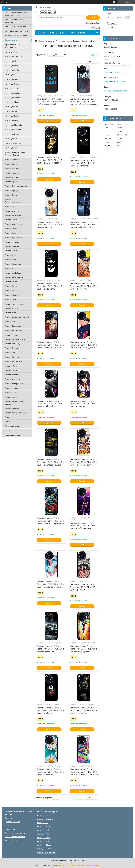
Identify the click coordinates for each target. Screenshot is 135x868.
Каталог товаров (12, 840)
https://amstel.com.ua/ (113, 72)
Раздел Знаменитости (14, 242)
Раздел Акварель (12, 308)
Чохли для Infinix (12, 116)
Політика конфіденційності (89, 865)
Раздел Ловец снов (13, 326)
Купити (49, 120)
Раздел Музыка (11, 173)
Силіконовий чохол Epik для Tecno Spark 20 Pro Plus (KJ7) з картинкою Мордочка (83, 163)
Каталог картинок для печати (17, 833)
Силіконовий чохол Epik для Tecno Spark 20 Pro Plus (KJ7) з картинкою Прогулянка (83, 649)
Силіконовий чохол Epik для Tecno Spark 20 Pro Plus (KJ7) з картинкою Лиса (50, 225)
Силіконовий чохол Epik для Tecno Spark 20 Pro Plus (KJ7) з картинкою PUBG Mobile (83, 225)
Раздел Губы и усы (13, 379)
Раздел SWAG (11, 366)
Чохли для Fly (11, 148)
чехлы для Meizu (44, 838)
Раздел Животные (12, 168)
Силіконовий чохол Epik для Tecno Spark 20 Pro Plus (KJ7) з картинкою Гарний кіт (50, 404)
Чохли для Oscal (12, 134)
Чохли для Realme (13, 93)
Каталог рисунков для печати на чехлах (14, 21)
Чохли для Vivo (11, 120)
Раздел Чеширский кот (14, 384)
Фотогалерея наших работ (16, 36)
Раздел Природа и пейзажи (17, 186)
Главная (41, 33)
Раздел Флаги (11, 195)
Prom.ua (81, 860)
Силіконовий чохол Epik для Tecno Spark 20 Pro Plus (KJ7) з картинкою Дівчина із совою (50, 584)
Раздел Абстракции (13, 215)
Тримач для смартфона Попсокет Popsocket (15, 154)
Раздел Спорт (11, 260)
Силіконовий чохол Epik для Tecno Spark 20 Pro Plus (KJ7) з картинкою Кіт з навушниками (50, 521)
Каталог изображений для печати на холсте (16, 14)
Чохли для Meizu (12, 79)
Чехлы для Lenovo (13, 52)
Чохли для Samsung (13, 56)
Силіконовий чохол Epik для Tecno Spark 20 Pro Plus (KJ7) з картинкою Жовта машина (50, 462)
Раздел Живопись (12, 268)
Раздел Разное (11, 291)
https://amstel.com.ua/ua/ (114, 81)
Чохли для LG (11, 61)
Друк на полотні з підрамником (12, 46)
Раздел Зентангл (12, 388)
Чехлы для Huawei (13, 102)
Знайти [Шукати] (93, 18)
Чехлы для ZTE (11, 88)
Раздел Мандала (12, 408)
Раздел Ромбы (11, 370)
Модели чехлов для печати (17, 31)
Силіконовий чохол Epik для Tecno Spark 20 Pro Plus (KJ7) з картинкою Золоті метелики (50, 160)
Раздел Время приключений (17, 317)
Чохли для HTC (11, 75)
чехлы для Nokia (44, 830)
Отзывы (8, 422)
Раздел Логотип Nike (14, 330)
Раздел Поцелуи (12, 348)
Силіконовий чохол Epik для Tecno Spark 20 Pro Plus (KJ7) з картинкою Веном (50, 710)
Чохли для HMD (12, 139)
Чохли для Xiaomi (12, 84)
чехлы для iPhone (44, 845)
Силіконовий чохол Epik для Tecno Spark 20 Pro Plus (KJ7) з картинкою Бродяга (50, 286)
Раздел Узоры (11, 286)
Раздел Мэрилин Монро (15, 339)
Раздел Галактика (12, 211)
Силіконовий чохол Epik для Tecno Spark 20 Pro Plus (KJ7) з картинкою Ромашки (50, 772)
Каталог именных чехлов (15, 27)
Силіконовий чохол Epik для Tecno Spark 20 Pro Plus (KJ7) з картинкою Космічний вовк (50, 345)
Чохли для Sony (12, 66)
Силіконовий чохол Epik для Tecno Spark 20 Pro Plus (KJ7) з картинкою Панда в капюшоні (83, 101)
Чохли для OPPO (12, 107)
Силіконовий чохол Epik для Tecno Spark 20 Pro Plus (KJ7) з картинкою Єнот (83, 587)
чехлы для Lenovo (44, 815)
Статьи (7, 430)
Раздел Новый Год (13, 344)
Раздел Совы (10, 353)
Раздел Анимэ (11, 397)
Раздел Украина (12, 182)
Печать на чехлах (78, 33)
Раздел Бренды (12, 220)
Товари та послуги (47, 41)
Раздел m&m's (11, 299)
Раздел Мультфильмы (14, 237)
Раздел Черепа (11, 375)
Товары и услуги (12, 40)
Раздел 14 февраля (13, 295)
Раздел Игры (10, 255)
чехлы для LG (42, 823)
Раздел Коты (10, 322)
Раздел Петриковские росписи (14, 403)
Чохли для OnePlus (13, 130)
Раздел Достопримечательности (15, 201)
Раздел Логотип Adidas (15, 361)
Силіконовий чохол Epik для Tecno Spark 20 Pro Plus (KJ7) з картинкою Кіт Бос (83, 710)
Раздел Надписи (12, 357)
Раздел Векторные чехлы (16, 413)
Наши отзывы (10, 829)
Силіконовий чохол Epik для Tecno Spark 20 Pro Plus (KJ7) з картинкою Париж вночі (83, 526)
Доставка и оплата (13, 426)
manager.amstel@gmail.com (116, 91)
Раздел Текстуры (12, 206)
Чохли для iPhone (12, 98)
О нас (7, 417)
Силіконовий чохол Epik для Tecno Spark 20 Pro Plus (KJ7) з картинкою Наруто (83, 286)
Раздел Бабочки (12, 160)
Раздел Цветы (11, 164)
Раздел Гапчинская (13, 392)
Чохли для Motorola (13, 125)
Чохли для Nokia (12, 70)
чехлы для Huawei (44, 849)
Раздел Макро (11, 282)
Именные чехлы (57, 33)
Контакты (9, 818)
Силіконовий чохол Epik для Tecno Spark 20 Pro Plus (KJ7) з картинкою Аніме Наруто (83, 462)
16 (90, 62)
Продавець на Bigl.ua (67, 863)
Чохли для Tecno (12, 111)
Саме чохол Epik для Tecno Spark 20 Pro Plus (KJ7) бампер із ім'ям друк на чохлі (50, 101)
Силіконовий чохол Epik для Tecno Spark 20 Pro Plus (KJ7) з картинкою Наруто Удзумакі (83, 345)
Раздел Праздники (13, 264)
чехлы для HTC (43, 834)
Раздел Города (11, 191)
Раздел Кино (10, 233)
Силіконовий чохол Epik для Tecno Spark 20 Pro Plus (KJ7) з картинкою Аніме (83, 404)
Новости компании (13, 435)
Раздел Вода (10, 313)
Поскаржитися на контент (67, 865)
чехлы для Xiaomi (44, 841)
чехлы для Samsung (45, 819)
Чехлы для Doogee (13, 143)
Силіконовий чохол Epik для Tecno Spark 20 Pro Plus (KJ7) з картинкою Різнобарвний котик (84, 772)
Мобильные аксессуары (46, 853)
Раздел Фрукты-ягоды (14, 304)
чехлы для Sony (43, 826)
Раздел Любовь (11, 177)
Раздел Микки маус (13, 335)
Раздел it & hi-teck (13, 273)
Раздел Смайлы (11, 251)
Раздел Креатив (12, 229)
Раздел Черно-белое (14, 277)
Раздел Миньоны (12, 246)
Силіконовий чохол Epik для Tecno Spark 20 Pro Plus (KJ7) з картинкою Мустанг (50, 649)
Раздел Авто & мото (14, 224)
